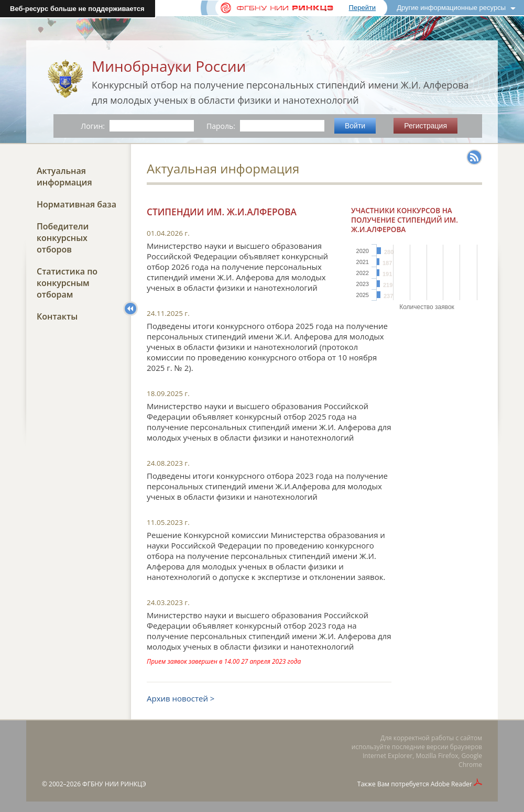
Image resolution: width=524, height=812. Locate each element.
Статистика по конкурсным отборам (67, 283)
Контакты (57, 316)
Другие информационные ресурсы (451, 8)
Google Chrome (470, 760)
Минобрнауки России (169, 66)
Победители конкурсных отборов (63, 238)
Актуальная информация (64, 177)
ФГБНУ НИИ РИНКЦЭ (114, 784)
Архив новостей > (181, 698)
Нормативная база (77, 204)
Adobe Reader (451, 784)
